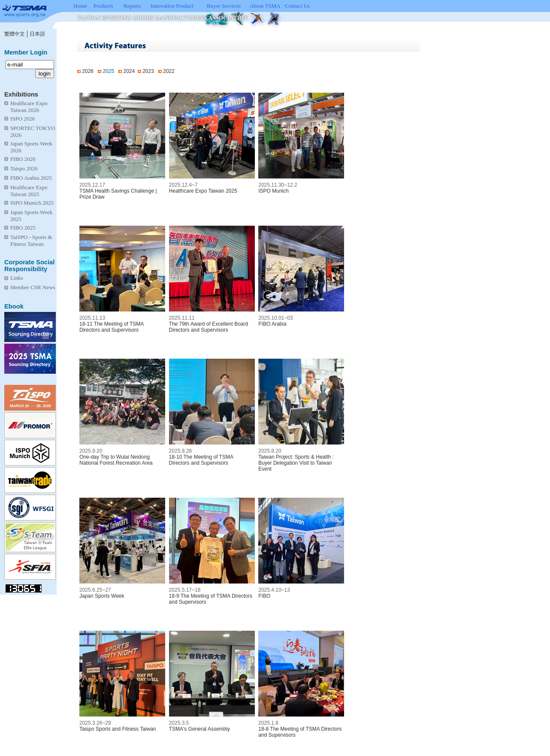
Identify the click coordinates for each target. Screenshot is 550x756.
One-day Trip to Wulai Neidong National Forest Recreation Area (116, 460)
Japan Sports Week (102, 596)
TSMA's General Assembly (199, 729)
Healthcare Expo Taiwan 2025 (203, 191)
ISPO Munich (273, 191)
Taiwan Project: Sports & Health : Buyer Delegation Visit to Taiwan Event (296, 463)
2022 (169, 71)
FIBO (264, 596)
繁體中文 (15, 34)
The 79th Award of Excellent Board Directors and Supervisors (209, 327)
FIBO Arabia (272, 324)
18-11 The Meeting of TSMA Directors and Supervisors (112, 327)
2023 (148, 71)
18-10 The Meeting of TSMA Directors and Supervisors (201, 460)
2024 (129, 71)
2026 (88, 71)
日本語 (37, 34)
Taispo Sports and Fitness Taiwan (118, 729)
